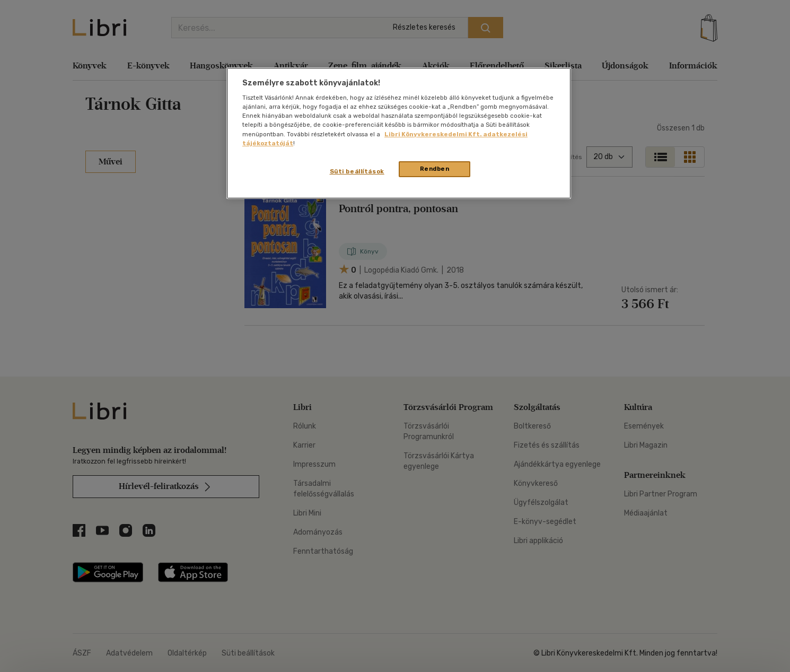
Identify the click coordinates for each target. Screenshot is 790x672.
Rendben (435, 169)
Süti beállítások (357, 171)
